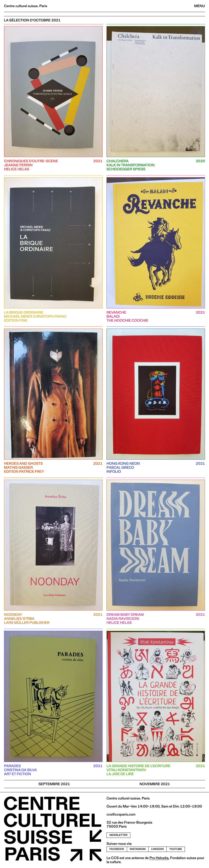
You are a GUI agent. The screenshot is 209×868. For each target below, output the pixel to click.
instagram (138, 849)
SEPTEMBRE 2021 (54, 784)
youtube (176, 849)
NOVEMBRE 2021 (155, 784)
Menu (200, 6)
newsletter (118, 835)
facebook (117, 849)
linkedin (157, 849)
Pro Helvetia (159, 858)
